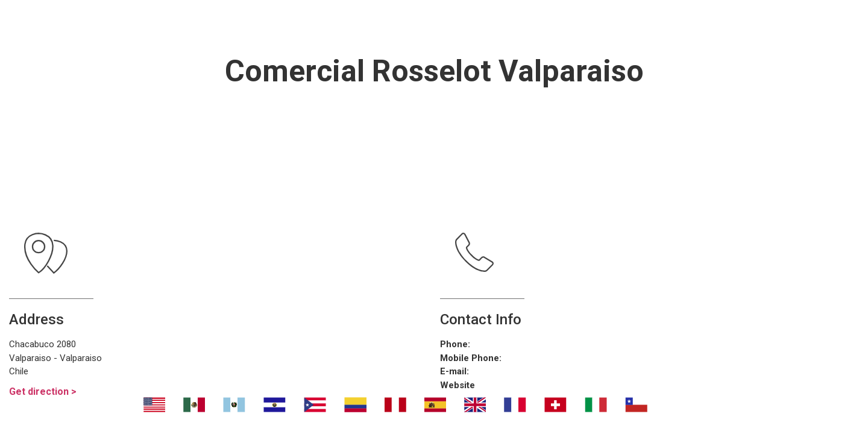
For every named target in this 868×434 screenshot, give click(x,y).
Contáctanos (657, 24)
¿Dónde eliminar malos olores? (482, 24)
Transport (315, 24)
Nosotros (226, 24)
